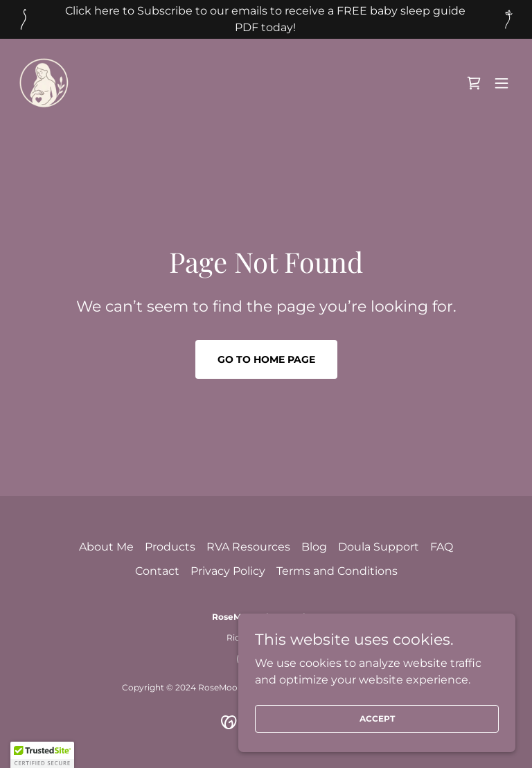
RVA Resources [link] (248, 547)
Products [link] (170, 547)
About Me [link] (106, 547)
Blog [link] (314, 547)
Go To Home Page (266, 359)
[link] (44, 83)
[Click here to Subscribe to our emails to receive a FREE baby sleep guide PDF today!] (266, 19)
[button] (502, 83)
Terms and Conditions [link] (337, 571)
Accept (377, 718)
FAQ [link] (442, 547)
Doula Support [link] (379, 547)
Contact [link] (157, 571)
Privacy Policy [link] (228, 571)
